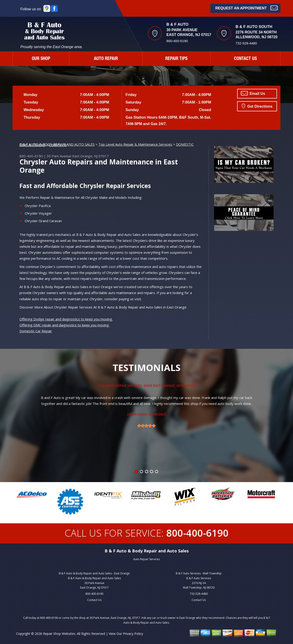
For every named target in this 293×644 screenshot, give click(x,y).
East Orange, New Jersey (174, 385)
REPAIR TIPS (176, 59)
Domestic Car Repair (36, 331)
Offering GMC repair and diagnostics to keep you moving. (64, 325)
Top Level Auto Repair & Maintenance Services (135, 144)
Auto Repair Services (146, 559)
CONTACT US (245, 59)
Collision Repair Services (120, 385)
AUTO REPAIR (106, 59)
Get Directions (257, 106)
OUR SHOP (41, 59)
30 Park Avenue (59, 156)
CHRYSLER (58, 145)
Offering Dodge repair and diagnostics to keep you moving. (66, 319)
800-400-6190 (177, 41)
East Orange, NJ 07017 (91, 156)
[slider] (146, 426)
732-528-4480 (199, 594)
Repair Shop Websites (59, 634)
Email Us (253, 93)
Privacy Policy (133, 634)
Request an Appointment (246, 8)
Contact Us (94, 600)
